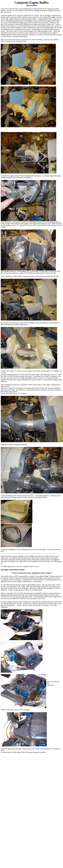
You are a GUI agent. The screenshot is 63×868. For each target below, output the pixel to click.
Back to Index (31, 5)
